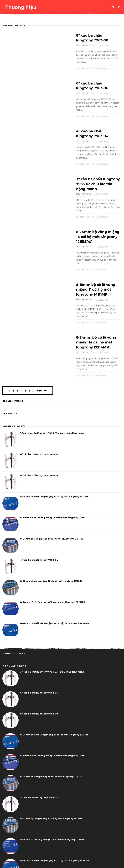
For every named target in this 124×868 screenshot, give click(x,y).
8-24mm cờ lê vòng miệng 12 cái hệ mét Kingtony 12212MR (53, 583)
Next (40, 371)
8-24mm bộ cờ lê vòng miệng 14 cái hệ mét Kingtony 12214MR (91, 327)
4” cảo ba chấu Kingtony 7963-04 (39, 541)
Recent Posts (14, 25)
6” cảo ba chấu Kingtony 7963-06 (39, 435)
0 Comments (77, 64)
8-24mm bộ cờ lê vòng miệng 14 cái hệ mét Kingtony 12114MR (54, 604)
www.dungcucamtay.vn (26, 864)
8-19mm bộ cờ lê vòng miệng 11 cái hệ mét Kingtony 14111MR (90, 278)
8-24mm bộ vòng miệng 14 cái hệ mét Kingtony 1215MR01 (95, 229)
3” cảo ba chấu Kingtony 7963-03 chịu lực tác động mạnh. (94, 180)
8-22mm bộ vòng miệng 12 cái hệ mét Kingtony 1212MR (51, 562)
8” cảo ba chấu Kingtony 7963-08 (39, 456)
